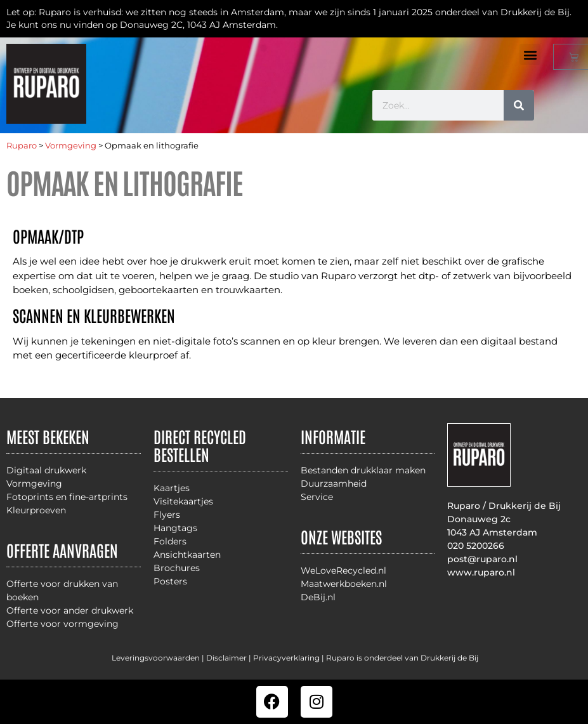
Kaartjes (172, 488)
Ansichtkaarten (187, 555)
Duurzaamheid (334, 484)
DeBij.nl (318, 597)
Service (317, 497)
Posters (170, 581)
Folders (170, 541)
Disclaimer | (230, 658)
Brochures (177, 568)
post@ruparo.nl (482, 559)
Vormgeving (71, 146)
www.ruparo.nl (481, 572)
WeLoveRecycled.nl (343, 570)
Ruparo (22, 146)
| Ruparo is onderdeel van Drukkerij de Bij (399, 658)
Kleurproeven (36, 510)
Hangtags (175, 528)
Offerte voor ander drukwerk (70, 610)
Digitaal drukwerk (46, 470)
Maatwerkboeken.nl (344, 584)
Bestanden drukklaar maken (363, 470)
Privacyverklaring (286, 658)
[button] (530, 54)
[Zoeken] (519, 105)
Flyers (167, 515)
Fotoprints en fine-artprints (67, 497)
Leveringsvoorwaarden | (159, 658)
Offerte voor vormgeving (62, 624)
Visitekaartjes (183, 501)
